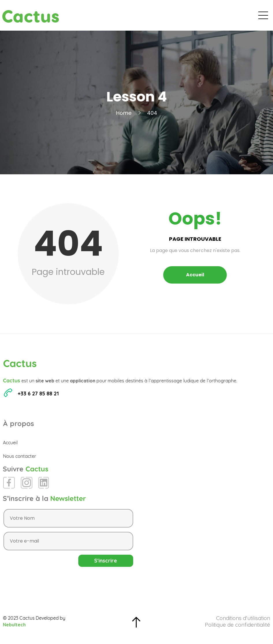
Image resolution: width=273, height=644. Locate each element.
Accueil (125, 17)
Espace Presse (219, 17)
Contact (255, 17)
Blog (187, 17)
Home (124, 117)
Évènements (158, 17)
